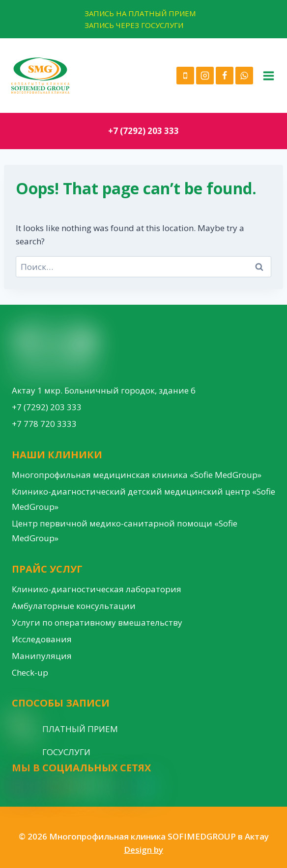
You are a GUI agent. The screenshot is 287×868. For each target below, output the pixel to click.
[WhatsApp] (244, 76)
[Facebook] (225, 76)
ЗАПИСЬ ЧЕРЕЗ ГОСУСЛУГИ (134, 25)
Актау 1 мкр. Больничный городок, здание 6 (104, 390)
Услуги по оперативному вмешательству (97, 622)
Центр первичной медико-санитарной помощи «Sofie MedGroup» (125, 531)
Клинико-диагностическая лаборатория (97, 589)
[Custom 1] (127, 786)
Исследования (42, 639)
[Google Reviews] (73, 786)
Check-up (30, 672)
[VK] (108, 786)
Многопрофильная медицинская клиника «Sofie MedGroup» (137, 475)
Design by (143, 850)
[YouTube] (55, 786)
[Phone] (185, 76)
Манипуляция (42, 656)
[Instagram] (205, 76)
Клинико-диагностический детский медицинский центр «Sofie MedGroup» (143, 499)
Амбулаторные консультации (74, 606)
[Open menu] (268, 76)
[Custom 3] (145, 786)
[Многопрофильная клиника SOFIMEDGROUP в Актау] (40, 76)
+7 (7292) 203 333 (143, 131)
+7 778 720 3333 (44, 424)
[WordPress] (90, 786)
